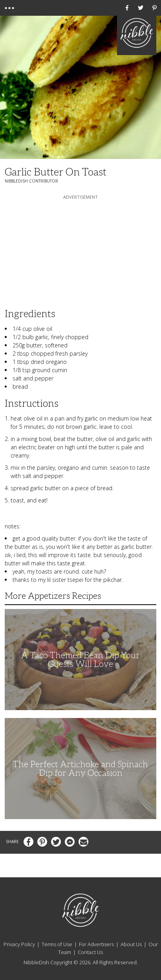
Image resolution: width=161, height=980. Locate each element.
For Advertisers (96, 944)
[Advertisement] (80, 250)
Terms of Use (57, 944)
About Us (131, 944)
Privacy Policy (19, 944)
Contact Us (90, 952)
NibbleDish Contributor (31, 181)
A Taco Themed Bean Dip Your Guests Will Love (80, 660)
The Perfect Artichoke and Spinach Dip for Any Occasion (80, 769)
